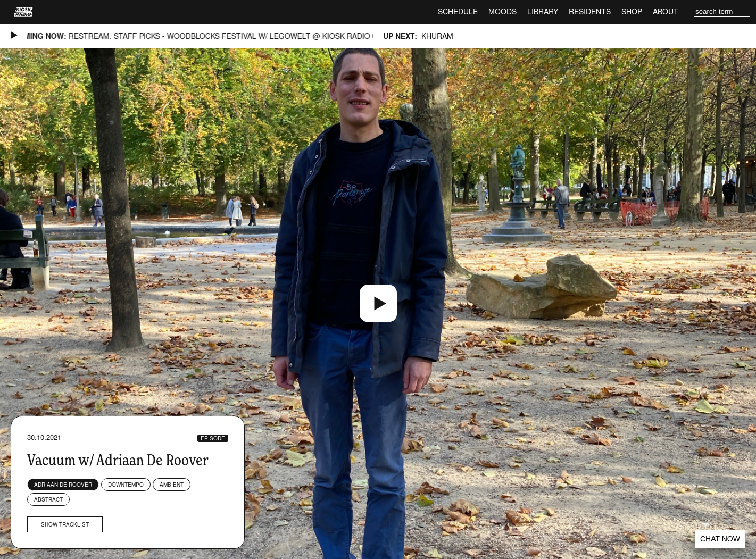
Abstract (48, 499)
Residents (590, 11)
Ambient (172, 485)
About (666, 11)
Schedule (458, 11)
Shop (632, 11)
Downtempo (126, 485)
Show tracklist (65, 524)
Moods (502, 11)
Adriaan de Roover (63, 485)
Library (543, 11)
